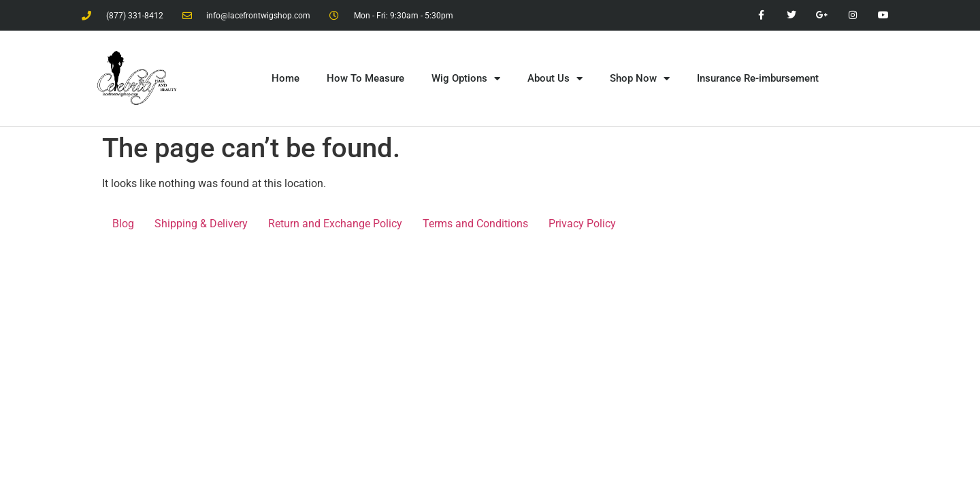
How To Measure (365, 78)
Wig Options (466, 79)
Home (285, 78)
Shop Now (640, 79)
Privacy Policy (582, 224)
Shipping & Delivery (201, 224)
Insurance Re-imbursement (758, 78)
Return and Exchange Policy (335, 224)
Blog (123, 224)
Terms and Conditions (475, 224)
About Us (555, 79)
